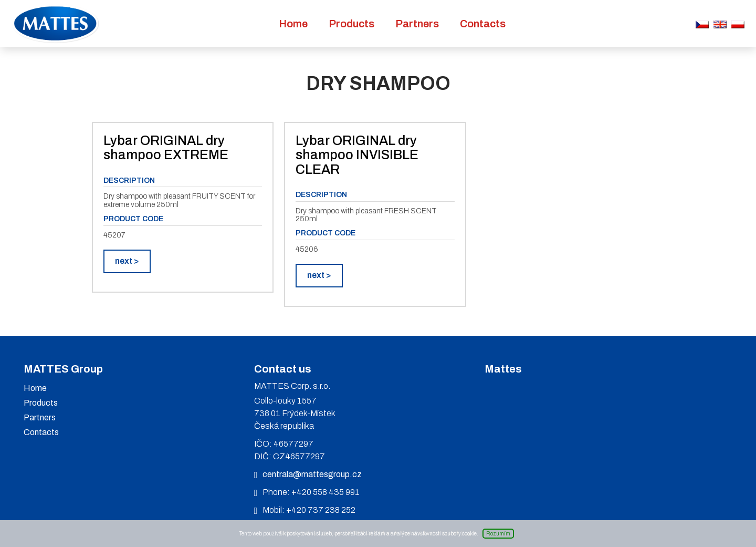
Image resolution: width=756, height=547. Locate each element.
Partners (417, 24)
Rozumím (498, 534)
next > (127, 261)
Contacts (483, 24)
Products (351, 24)
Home (293, 24)
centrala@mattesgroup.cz (312, 474)
